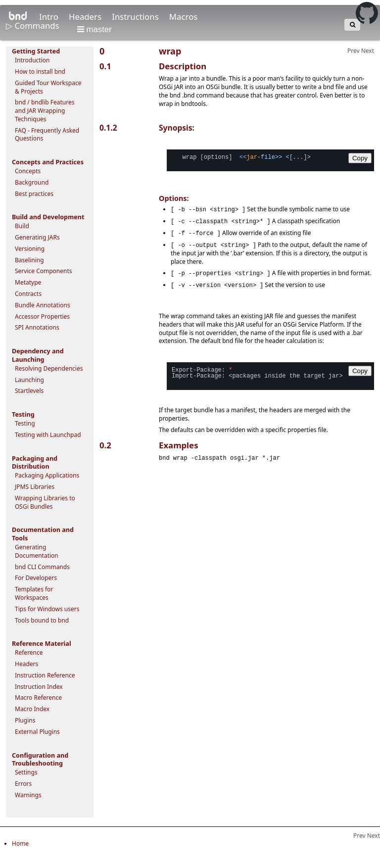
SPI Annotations (37, 327)
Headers (86, 17)
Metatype (28, 282)
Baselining (29, 260)
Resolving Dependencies (49, 368)
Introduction (32, 60)
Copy (360, 158)
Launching (29, 380)
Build (22, 226)
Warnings (28, 795)
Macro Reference (38, 698)
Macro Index (32, 709)
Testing (25, 423)
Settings (26, 772)
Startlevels (29, 391)
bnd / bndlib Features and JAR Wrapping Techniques (45, 111)
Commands (38, 25)
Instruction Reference (45, 675)
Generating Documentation (37, 551)
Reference (29, 652)
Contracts (28, 294)
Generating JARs (37, 237)
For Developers (36, 578)
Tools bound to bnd (42, 620)
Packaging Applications (47, 475)
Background (32, 182)
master (95, 29)
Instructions (136, 17)
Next (368, 51)
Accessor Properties (42, 316)
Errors (23, 784)
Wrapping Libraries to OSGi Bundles (45, 502)
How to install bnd (40, 72)
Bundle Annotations (43, 305)
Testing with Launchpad (48, 435)
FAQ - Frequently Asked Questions (47, 135)
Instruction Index (39, 687)
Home (20, 844)
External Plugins (37, 732)
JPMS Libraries (35, 487)
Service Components (44, 271)
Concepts (28, 171)
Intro (50, 17)
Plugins (25, 720)
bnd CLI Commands (42, 567)
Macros (183, 17)
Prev (354, 51)
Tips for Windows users (47, 609)
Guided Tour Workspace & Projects (48, 87)
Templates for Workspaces (34, 593)
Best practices (34, 194)
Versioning (30, 249)
